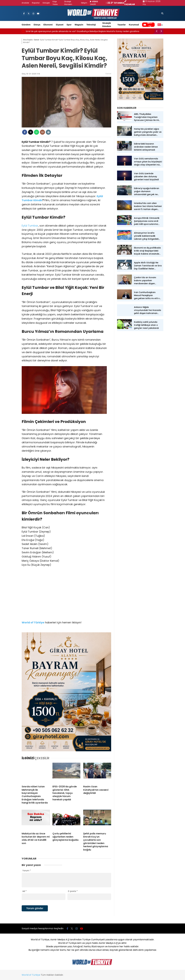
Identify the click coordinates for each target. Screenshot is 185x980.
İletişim (84, 3)
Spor (69, 25)
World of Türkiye (31, 975)
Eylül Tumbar (30, 226)
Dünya (37, 25)
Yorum (27, 871)
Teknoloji (91, 25)
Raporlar (36, 3)
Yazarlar (122, 25)
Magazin (79, 25)
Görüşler (46, 3)
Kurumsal (134, 25)
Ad (24, 891)
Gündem (26, 25)
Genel (108, 74)
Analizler (25, 3)
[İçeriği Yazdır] (48, 132)
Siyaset (60, 25)
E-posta (73, 891)
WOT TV (148, 25)
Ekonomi (48, 25)
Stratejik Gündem (107, 25)
